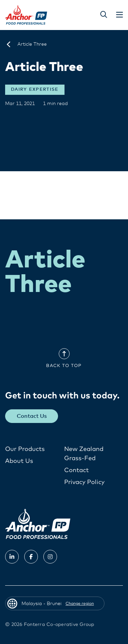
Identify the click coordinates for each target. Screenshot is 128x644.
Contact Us (32, 416)
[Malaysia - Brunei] (9, 44)
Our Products (25, 449)
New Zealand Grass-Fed (84, 454)
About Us (19, 461)
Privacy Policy (84, 482)
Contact (76, 470)
